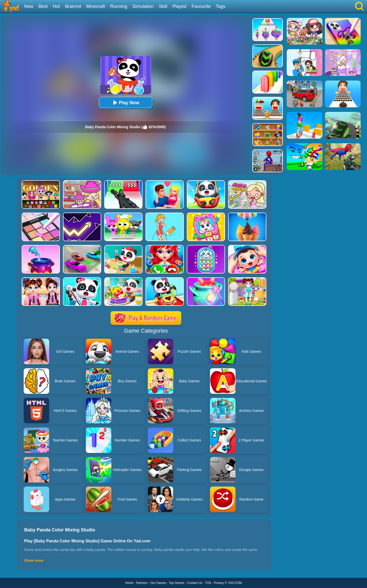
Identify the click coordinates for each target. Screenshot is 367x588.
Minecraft (96, 6)
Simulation (143, 6)
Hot (56, 6)
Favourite (201, 6)
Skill (163, 6)
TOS (208, 583)
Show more (34, 560)
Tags (220, 6)
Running (119, 6)
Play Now (125, 103)
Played (179, 6)
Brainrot (73, 6)
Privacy (219, 583)
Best (43, 6)
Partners (142, 583)
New (29, 6)
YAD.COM (235, 583)
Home (129, 583)
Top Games (176, 583)
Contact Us (195, 583)
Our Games (158, 583)
